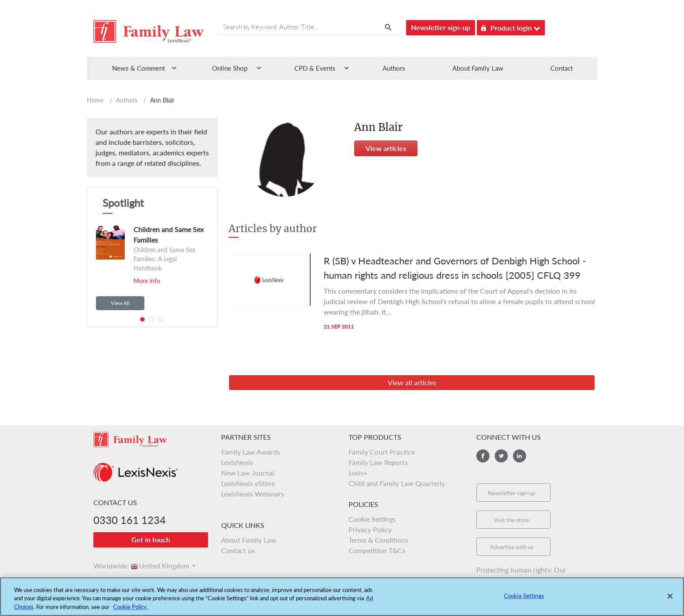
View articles (386, 148)
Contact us (238, 550)
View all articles (412, 382)
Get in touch (151, 539)
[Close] (670, 602)
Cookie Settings (372, 519)
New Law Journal (248, 473)
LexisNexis (237, 462)
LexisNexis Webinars (253, 494)
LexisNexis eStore (248, 483)
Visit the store (511, 520)
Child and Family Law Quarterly (397, 483)
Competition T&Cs (377, 550)
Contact (562, 68)
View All (120, 303)
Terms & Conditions (378, 540)
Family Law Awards (251, 452)
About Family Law (478, 68)
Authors (394, 68)
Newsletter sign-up (441, 27)
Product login (511, 26)
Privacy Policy (370, 529)
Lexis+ (358, 473)
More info (147, 281)
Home (95, 100)
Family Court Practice (382, 452)
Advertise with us (512, 547)
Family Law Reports (378, 462)
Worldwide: (107, 566)
